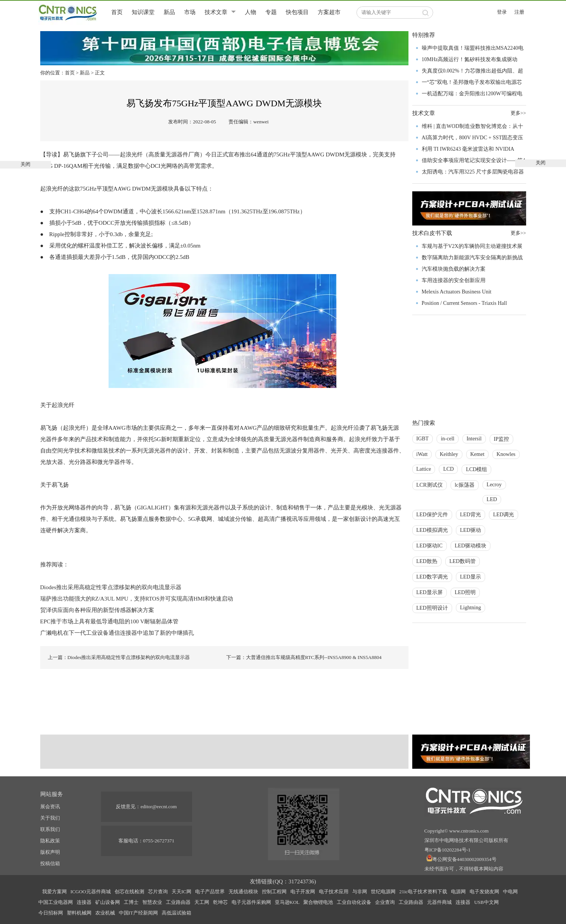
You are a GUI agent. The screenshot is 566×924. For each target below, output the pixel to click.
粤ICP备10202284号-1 (448, 850)
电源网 (458, 892)
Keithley (449, 454)
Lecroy (494, 485)
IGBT (423, 439)
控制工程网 (274, 892)
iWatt (422, 454)
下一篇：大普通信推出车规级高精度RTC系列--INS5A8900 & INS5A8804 (304, 657)
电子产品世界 (210, 892)
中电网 (510, 892)
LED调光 (504, 515)
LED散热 (427, 561)
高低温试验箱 (177, 913)
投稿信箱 (50, 863)
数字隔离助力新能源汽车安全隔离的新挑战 (472, 258)
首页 (117, 12)
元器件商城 (439, 902)
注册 (519, 12)
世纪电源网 (383, 892)
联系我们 (50, 829)
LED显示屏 (430, 592)
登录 (502, 12)
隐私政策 (50, 841)
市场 (190, 12)
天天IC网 (181, 892)
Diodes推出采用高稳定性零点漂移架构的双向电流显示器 (111, 587)
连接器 (84, 902)
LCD (448, 469)
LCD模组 (476, 469)
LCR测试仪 (430, 485)
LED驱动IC (430, 546)
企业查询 (385, 902)
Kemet (477, 454)
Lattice (424, 469)
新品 (169, 12)
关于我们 (50, 818)
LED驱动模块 (471, 546)
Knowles (506, 454)
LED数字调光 (432, 577)
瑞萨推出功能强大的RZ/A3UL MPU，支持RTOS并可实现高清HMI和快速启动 (137, 599)
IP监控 (501, 439)
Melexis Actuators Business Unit (457, 292)
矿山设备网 (108, 902)
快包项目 (297, 12)
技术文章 (216, 12)
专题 (271, 12)
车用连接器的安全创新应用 (454, 280)
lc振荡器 (465, 485)
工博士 (131, 902)
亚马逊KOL (287, 902)
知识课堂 (143, 12)
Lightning (471, 608)
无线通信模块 (243, 892)
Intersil (474, 439)
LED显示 (471, 577)
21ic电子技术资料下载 (423, 892)
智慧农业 (152, 902)
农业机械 (105, 913)
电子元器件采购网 (251, 902)
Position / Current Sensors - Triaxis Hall (464, 303)
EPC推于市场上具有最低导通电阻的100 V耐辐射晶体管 (110, 621)
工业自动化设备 (354, 902)
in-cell (448, 439)
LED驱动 (471, 530)
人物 (251, 12)
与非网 (360, 892)
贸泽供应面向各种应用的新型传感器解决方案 (97, 610)
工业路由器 (178, 902)
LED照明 (465, 592)
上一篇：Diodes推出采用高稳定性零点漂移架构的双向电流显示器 (119, 657)
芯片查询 (158, 892)
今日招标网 (51, 913)
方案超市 (329, 12)
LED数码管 (463, 561)
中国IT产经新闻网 (138, 913)
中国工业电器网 (56, 902)
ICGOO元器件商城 (91, 892)
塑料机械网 (79, 913)
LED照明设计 (432, 608)
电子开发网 (303, 892)
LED (492, 499)
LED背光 (471, 515)
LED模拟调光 (432, 530)
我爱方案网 (54, 892)
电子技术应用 (334, 892)
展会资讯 (50, 807)
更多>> (518, 233)
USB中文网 (486, 902)
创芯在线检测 (129, 892)
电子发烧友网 (484, 892)
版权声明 (50, 852)
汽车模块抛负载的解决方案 (454, 269)
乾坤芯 (220, 902)
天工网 (202, 902)
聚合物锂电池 (318, 902)
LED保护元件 (432, 515)
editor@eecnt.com (158, 807)
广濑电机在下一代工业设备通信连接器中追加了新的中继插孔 (117, 633)
